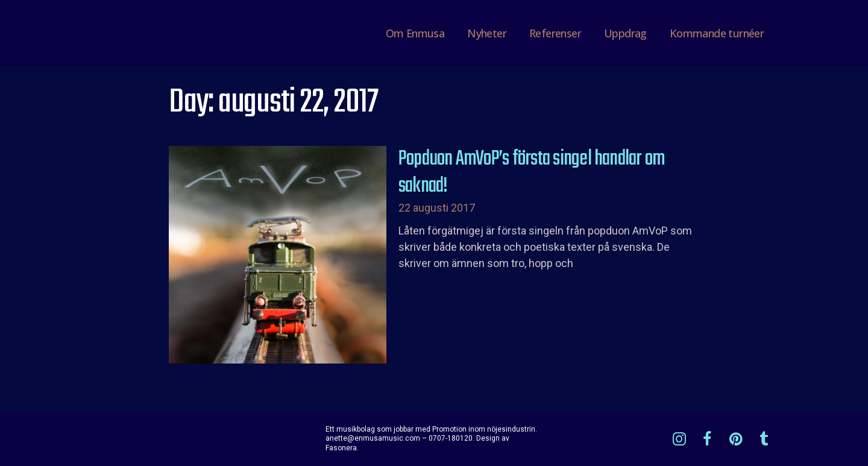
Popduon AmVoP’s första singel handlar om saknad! (532, 173)
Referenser (555, 33)
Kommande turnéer (717, 33)
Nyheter (487, 33)
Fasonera (341, 448)
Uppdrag (625, 33)
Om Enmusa (415, 33)
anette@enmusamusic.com (373, 438)
